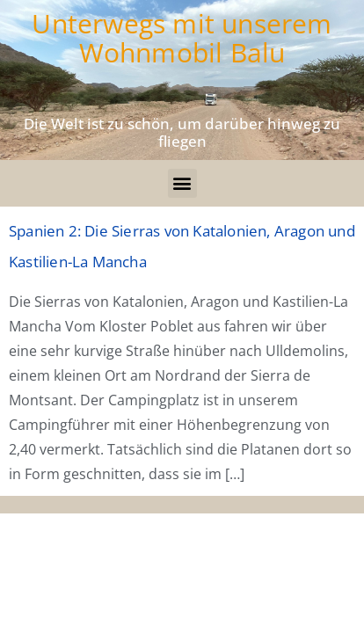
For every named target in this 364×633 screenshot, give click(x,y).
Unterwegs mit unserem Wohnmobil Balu (182, 38)
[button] (182, 183)
